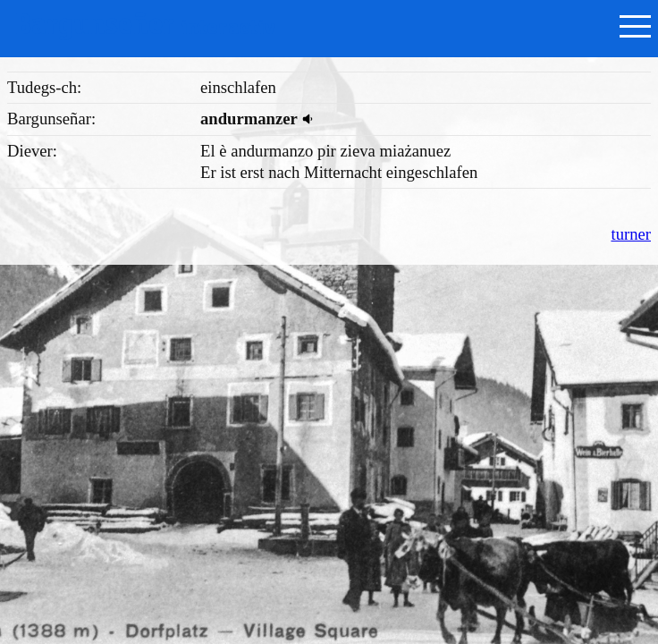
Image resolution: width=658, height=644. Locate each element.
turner (631, 234)
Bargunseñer (145, 25)
